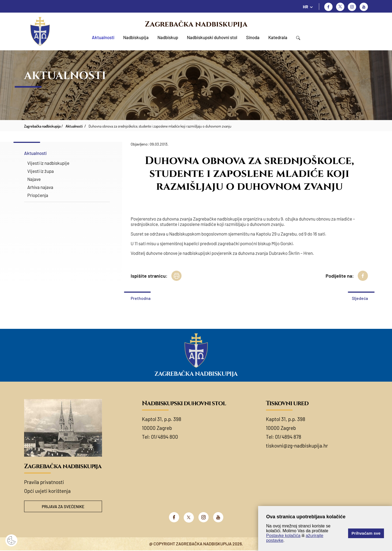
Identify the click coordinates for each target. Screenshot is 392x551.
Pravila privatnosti (44, 482)
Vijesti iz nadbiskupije (48, 163)
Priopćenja (38, 195)
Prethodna (141, 298)
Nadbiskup (168, 37)
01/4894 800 (165, 437)
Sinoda (253, 37)
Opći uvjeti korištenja (47, 491)
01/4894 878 (288, 437)
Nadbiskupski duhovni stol (212, 37)
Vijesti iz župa (41, 171)
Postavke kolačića (283, 536)
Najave (34, 179)
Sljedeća (360, 298)
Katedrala (278, 37)
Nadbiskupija (136, 37)
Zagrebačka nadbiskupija (196, 24)
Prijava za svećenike (63, 507)
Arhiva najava (40, 187)
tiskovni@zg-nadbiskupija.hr (297, 446)
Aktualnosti (103, 37)
